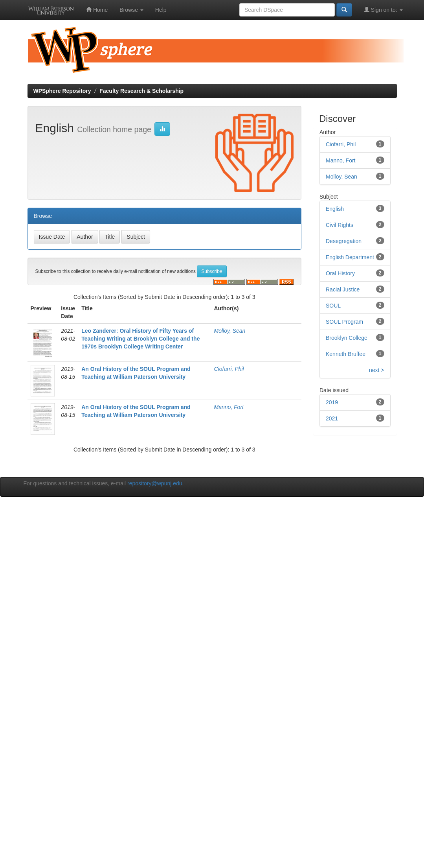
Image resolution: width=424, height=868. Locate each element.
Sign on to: (383, 10)
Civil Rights (340, 225)
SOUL (333, 306)
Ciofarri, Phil (229, 369)
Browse (131, 10)
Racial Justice (343, 289)
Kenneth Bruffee (346, 354)
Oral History (340, 273)
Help (161, 10)
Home (97, 10)
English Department (350, 257)
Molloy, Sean (229, 331)
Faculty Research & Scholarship (141, 91)
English (335, 209)
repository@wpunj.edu (155, 483)
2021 (332, 418)
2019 (332, 402)
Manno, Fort (229, 407)
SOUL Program (344, 322)
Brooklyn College (347, 338)
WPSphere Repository (62, 91)
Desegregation (344, 241)
